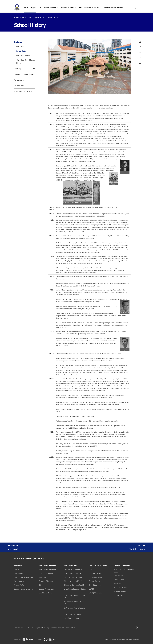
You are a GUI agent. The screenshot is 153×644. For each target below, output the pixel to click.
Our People (25, 69)
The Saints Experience (47, 8)
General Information (113, 8)
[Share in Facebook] (139, 57)
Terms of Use (70, 628)
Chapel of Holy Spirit (72, 581)
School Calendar (120, 591)
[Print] (139, 42)
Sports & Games (95, 573)
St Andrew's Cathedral (73, 573)
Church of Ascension (72, 577)
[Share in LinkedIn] (139, 62)
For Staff (117, 584)
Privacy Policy (19, 86)
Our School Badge (23, 55)
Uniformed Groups (96, 577)
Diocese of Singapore (72, 569)
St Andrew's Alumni (71, 614)
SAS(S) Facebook (70, 618)
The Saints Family (68, 8)
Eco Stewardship (45, 593)
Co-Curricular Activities (89, 8)
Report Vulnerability (42, 628)
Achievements (19, 80)
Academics (43, 577)
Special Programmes (47, 589)
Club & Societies (95, 585)
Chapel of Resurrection (73, 585)
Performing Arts (95, 581)
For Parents (118, 576)
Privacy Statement (58, 628)
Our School (25, 42)
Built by (49, 639)
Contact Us (118, 595)
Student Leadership (47, 573)
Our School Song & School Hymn (26, 62)
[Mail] (139, 51)
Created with (25, 639)
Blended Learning (121, 587)
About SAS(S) (29, 8)
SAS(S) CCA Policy (96, 593)
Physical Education (46, 581)
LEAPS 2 (92, 589)
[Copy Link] (139, 47)
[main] (76, 282)
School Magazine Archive (23, 91)
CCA (91, 569)
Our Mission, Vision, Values (24, 74)
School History (22, 51)
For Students (119, 580)
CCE (41, 585)
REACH (29, 628)
